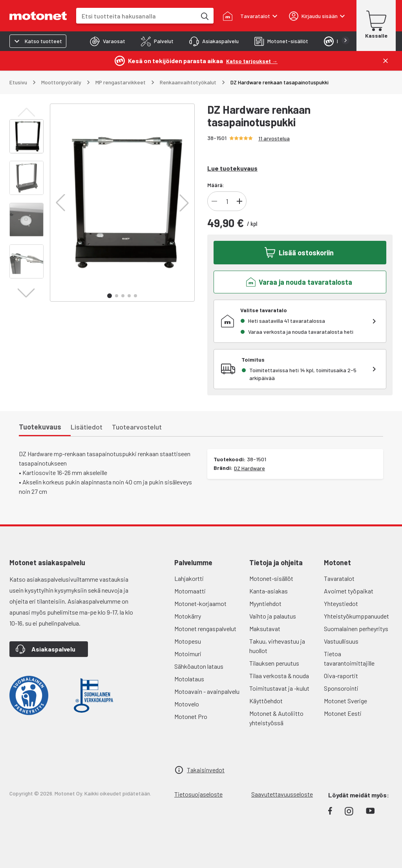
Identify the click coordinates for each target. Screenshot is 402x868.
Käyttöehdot (266, 701)
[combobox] (136, 16)
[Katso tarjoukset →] (252, 61)
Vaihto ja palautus (273, 616)
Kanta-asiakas (269, 591)
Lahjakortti (189, 578)
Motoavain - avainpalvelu (207, 691)
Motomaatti (190, 591)
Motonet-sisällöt (271, 578)
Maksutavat (265, 629)
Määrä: (216, 185)
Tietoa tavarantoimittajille (349, 658)
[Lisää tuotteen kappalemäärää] (239, 201)
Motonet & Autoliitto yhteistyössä (276, 718)
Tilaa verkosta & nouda (279, 676)
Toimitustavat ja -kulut (279, 688)
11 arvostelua (274, 138)
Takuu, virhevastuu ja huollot (277, 646)
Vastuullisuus (341, 641)
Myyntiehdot (265, 603)
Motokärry (188, 616)
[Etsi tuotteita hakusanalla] (204, 16)
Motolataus (189, 679)
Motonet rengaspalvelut (205, 629)
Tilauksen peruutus (274, 663)
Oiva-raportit (341, 676)
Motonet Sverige (345, 701)
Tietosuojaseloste (198, 794)
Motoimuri (188, 654)
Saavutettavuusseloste (282, 794)
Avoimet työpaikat (349, 591)
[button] (60, 203)
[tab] (108, 41)
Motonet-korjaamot (200, 603)
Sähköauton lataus (199, 666)
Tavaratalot (339, 578)
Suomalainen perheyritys (356, 629)
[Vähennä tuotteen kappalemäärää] (214, 201)
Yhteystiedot (341, 603)
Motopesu (188, 641)
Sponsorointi (341, 688)
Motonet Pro (191, 716)
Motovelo (187, 704)
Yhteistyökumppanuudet (356, 616)
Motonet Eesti (343, 713)
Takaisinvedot (206, 770)
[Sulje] (386, 61)
